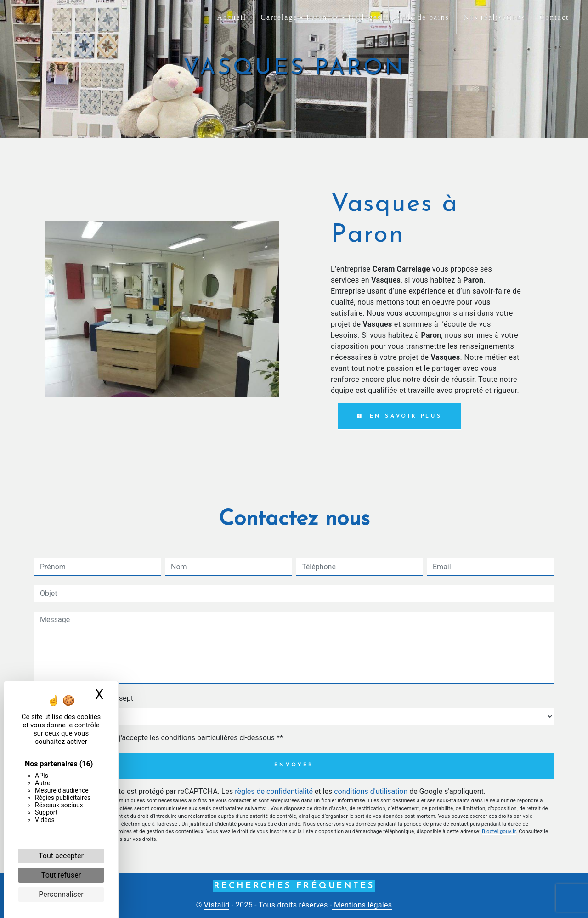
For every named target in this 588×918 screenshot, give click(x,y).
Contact (554, 17)
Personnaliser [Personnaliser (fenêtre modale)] (61, 894)
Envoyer (294, 765)
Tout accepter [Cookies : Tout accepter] (61, 856)
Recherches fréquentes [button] (294, 886)
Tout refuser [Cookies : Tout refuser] (61, 875)
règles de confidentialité (274, 791)
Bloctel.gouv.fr (499, 831)
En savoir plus (399, 416)
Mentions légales (362, 905)
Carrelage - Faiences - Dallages (321, 17)
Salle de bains (422, 17)
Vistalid (217, 905)
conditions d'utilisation (371, 791)
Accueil (232, 17)
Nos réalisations (495, 17)
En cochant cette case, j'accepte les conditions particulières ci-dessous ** (163, 738)
